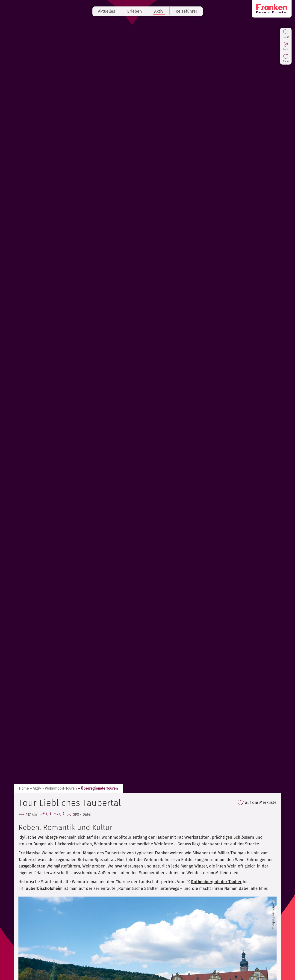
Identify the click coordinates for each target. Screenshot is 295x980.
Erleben (135, 11)
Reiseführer (186, 11)
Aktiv (159, 11)
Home (24, 788)
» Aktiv (35, 788)
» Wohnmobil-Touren (59, 788)
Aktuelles (106, 11)
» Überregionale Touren (98, 788)
